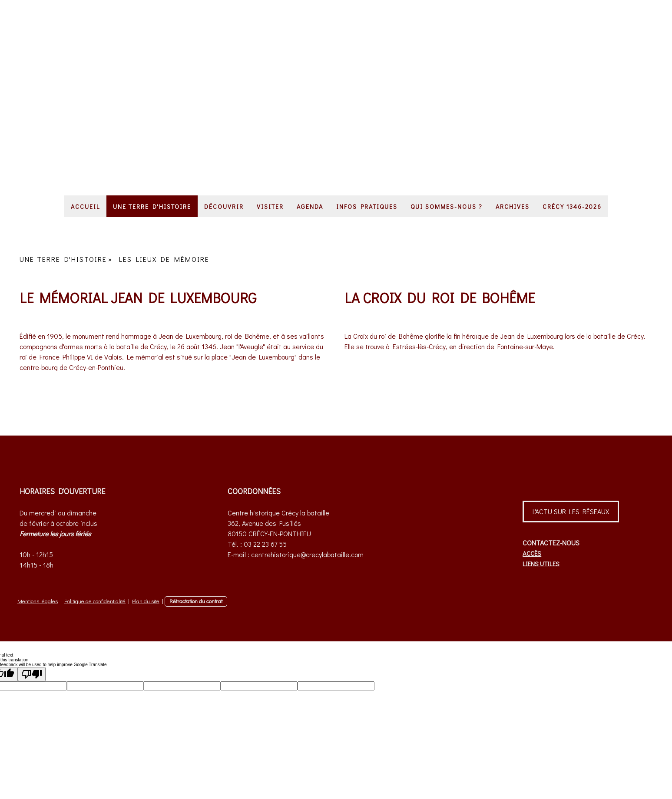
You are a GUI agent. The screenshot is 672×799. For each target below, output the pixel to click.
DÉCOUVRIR (224, 206)
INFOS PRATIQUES (367, 206)
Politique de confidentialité (95, 601)
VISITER (270, 206)
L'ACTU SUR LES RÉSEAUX (571, 511)
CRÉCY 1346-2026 (572, 206)
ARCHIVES (513, 206)
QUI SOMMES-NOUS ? (447, 206)
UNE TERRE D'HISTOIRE (152, 206)
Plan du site (146, 601)
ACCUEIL (85, 206)
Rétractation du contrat (196, 601)
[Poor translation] (32, 674)
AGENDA (310, 206)
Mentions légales (38, 601)
